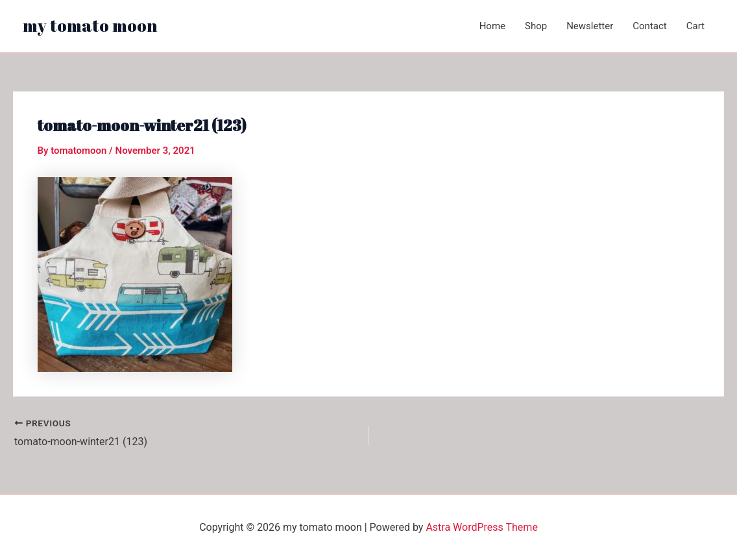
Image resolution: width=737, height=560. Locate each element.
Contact (649, 26)
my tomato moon (90, 25)
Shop (536, 26)
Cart (695, 26)
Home (492, 26)
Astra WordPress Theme (481, 527)
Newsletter (590, 26)
